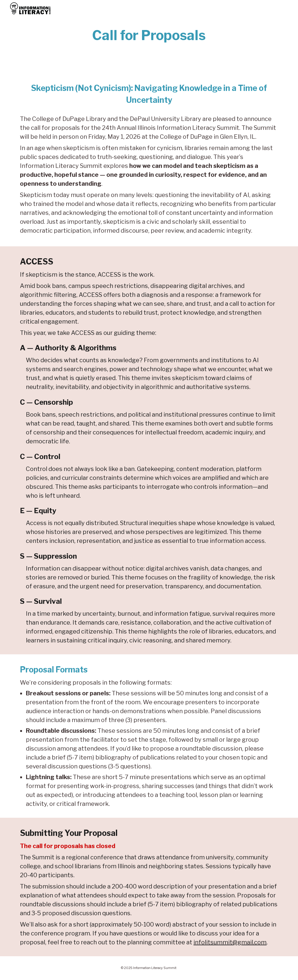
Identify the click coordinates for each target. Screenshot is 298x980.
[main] (149, 36)
